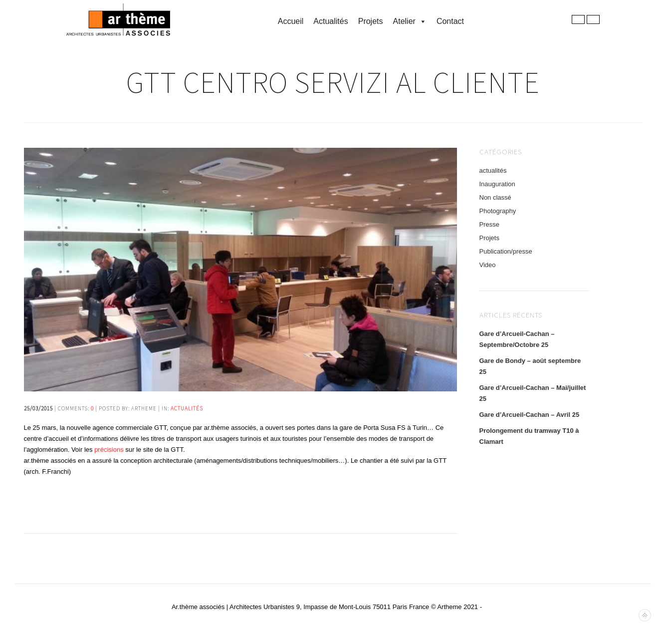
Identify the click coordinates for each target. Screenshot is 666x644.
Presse (489, 224)
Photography (498, 211)
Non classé (495, 197)
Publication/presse (506, 251)
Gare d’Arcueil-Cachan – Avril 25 (530, 415)
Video (488, 265)
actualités (187, 408)
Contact (450, 21)
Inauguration (497, 184)
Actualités (331, 21)
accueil (291, 21)
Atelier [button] (410, 21)
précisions (109, 450)
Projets (371, 21)
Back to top (645, 615)
